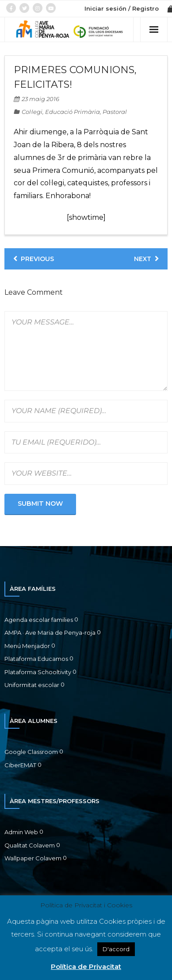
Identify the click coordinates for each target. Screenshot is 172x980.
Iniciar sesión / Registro (122, 8)
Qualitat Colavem (30, 845)
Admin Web (21, 832)
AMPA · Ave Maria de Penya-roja (50, 633)
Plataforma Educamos (36, 659)
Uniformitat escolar (32, 685)
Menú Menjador (27, 646)
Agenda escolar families (39, 620)
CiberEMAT (20, 765)
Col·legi (32, 112)
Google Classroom (31, 752)
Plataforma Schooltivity (38, 672)
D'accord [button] (116, 949)
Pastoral (115, 112)
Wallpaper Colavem (33, 858)
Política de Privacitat (86, 966)
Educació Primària (73, 112)
